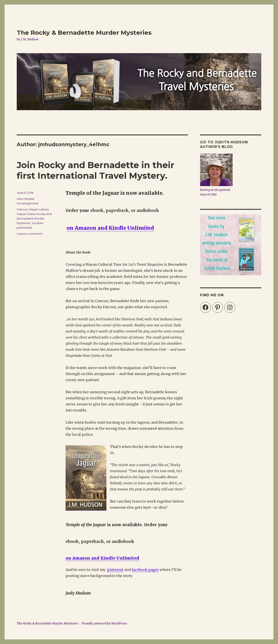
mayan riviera (26, 214)
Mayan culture (39, 209)
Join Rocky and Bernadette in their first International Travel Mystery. (96, 170)
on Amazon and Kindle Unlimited (110, 228)
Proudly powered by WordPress (104, 624)
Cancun (22, 209)
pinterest (115, 570)
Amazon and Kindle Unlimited (106, 558)
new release (25, 199)
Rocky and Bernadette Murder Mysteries (34, 218)
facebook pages (145, 570)
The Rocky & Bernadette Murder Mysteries (84, 33)
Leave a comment (30, 234)
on (69, 558)
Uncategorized (27, 203)
